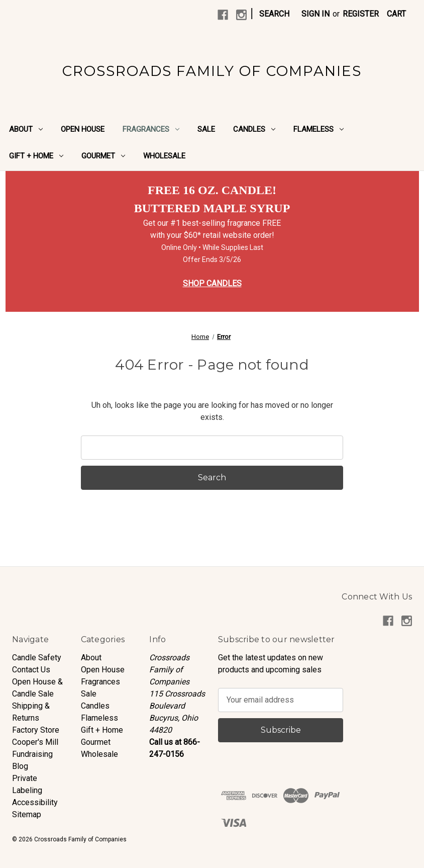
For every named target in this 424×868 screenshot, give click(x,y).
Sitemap (27, 814)
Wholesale (164, 156)
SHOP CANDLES (212, 283)
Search (274, 14)
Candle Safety (37, 658)
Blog (20, 766)
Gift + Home (36, 156)
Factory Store (36, 730)
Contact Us (31, 670)
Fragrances (151, 129)
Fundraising (32, 754)
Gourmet (103, 156)
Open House (83, 129)
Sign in (315, 14)
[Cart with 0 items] (396, 14)
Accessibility (35, 802)
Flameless (319, 129)
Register (361, 14)
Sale (206, 129)
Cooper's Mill (35, 742)
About (26, 129)
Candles (254, 129)
